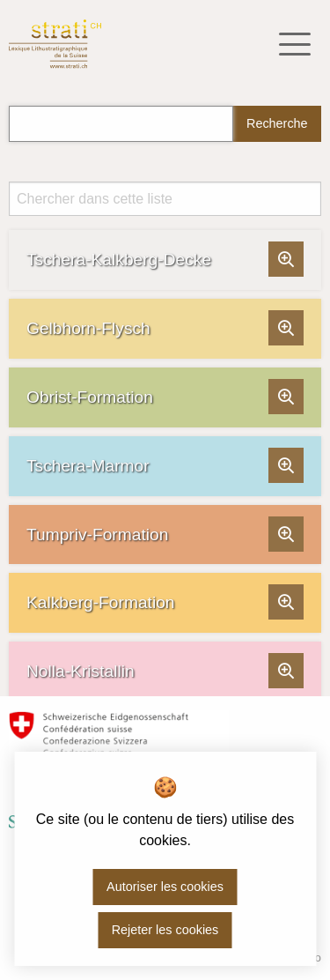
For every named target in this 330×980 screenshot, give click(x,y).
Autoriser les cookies (165, 887)
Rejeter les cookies (165, 930)
